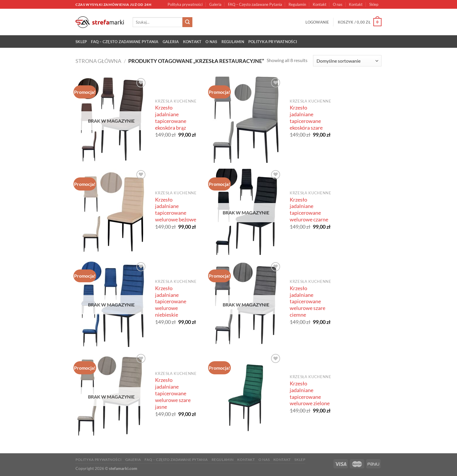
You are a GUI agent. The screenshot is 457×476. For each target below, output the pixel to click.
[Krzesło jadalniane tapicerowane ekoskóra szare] (246, 120)
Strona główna (98, 61)
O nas (338, 4)
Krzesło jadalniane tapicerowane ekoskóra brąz (171, 118)
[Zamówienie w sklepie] (347, 61)
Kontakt (320, 4)
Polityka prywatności (185, 4)
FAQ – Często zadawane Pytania (255, 4)
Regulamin (297, 4)
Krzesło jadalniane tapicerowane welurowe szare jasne (173, 393)
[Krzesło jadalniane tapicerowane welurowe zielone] (246, 396)
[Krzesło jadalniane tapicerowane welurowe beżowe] (111, 212)
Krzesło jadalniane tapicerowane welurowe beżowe (176, 210)
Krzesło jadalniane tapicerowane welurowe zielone (310, 394)
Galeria (215, 4)
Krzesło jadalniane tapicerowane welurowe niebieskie (171, 302)
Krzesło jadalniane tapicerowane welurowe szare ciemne (307, 302)
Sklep (374, 4)
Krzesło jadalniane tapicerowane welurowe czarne (309, 210)
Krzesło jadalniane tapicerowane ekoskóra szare (306, 118)
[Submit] (187, 22)
